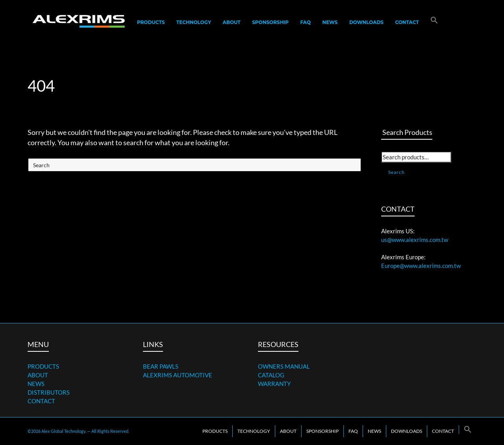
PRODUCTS (43, 366)
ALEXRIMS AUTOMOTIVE (178, 375)
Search (397, 172)
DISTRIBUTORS (49, 392)
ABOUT (38, 375)
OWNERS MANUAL (284, 366)
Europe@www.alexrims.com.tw (421, 266)
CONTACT (41, 401)
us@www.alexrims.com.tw (415, 240)
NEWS (36, 384)
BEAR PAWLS (161, 366)
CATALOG (271, 375)
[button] (434, 22)
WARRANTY (274, 384)
